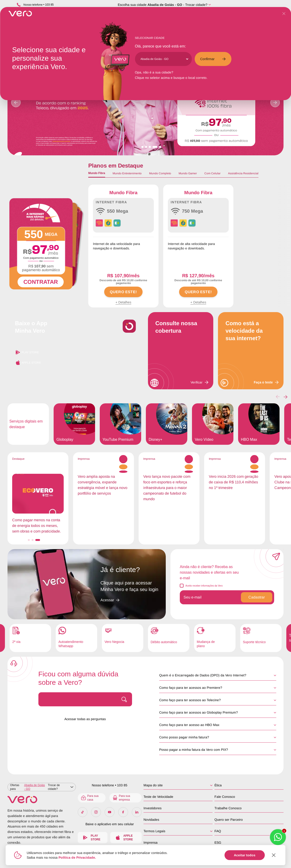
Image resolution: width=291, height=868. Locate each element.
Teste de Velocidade (158, 797)
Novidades (151, 820)
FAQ (218, 831)
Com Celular (212, 173)
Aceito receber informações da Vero (204, 586)
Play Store (27, 352)
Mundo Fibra (97, 173)
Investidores (153, 808)
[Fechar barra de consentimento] (274, 855)
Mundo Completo (160, 173)
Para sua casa (90, 798)
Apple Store (28, 363)
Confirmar (213, 59)
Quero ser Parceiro (229, 820)
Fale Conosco (225, 797)
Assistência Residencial (243, 173)
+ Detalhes (123, 302)
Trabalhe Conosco (228, 808)
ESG (218, 842)
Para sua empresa (121, 798)
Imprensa (151, 842)
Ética (218, 785)
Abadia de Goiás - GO (165, 5)
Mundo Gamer (188, 173)
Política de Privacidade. (77, 857)
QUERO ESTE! (123, 292)
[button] (285, 397)
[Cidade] (164, 59)
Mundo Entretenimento (127, 173)
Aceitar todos (245, 855)
